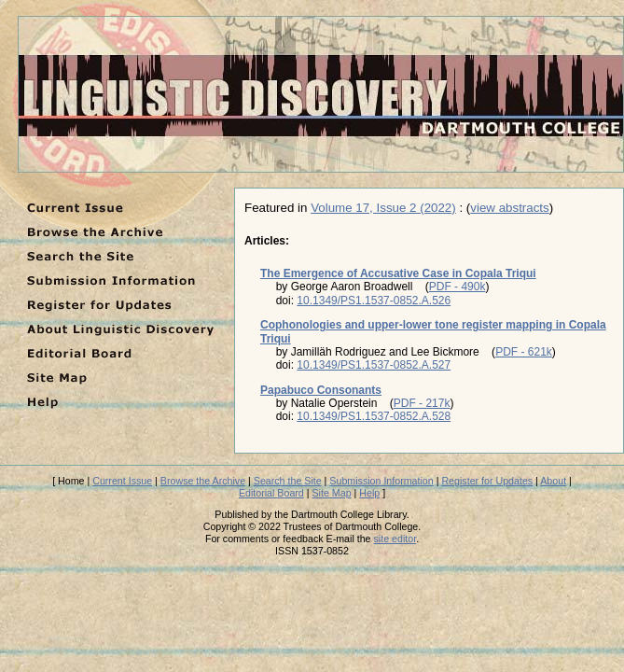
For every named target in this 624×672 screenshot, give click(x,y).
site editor (395, 539)
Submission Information (381, 481)
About (553, 481)
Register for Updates (487, 481)
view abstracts (509, 208)
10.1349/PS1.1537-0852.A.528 (374, 416)
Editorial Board (271, 493)
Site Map (332, 493)
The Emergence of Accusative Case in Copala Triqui (398, 273)
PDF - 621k (524, 352)
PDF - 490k (458, 287)
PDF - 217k (422, 403)
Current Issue (122, 481)
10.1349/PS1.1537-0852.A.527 (374, 365)
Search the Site (288, 481)
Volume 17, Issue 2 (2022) (383, 208)
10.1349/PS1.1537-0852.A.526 (374, 301)
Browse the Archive (203, 481)
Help (369, 493)
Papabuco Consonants (321, 390)
